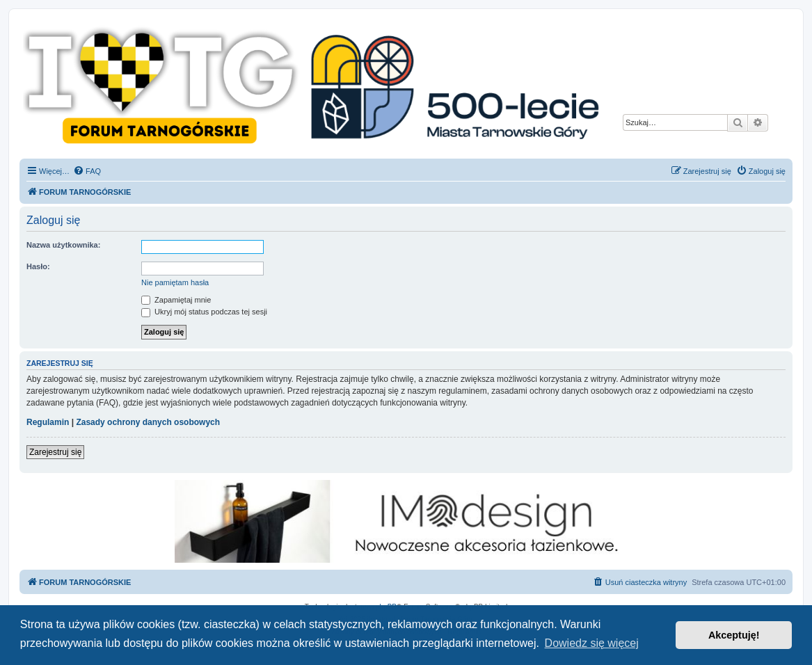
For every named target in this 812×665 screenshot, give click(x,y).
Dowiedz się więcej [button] (592, 643)
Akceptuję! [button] (734, 635)
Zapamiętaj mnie (176, 300)
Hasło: (38, 266)
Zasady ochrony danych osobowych (148, 422)
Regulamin (48, 422)
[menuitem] (87, 171)
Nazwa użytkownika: (63, 245)
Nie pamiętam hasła (175, 282)
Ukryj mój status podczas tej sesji (204, 312)
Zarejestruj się (55, 452)
